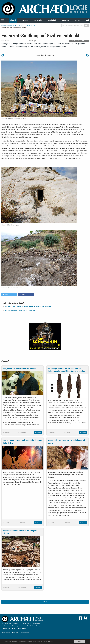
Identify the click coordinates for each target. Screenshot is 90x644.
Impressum (6, 633)
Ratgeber (66, 20)
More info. (51, 642)
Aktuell (13, 20)
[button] (9, 294)
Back (45, 602)
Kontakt (15, 633)
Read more (38, 432)
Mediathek (52, 20)
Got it (79, 642)
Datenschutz (25, 633)
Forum (78, 20)
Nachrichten (31, 25)
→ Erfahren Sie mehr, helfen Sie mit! (15, 628)
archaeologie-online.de (9, 25)
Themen (25, 20)
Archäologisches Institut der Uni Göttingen (20, 310)
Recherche (38, 20)
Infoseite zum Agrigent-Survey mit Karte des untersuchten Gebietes (28, 306)
